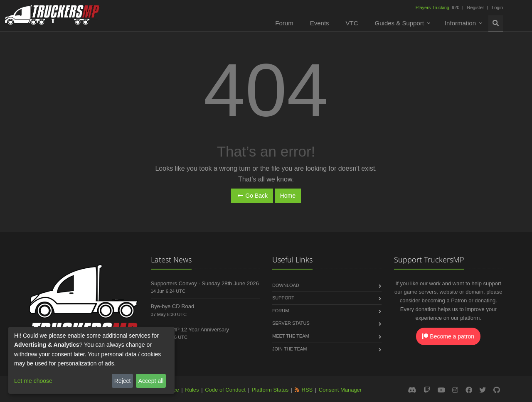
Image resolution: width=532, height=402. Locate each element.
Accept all (151, 381)
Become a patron (448, 336)
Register (475, 7)
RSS (307, 390)
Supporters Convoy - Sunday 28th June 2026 (205, 283)
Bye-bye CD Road (173, 306)
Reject (123, 381)
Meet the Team (291, 336)
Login (497, 7)
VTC (352, 23)
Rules (192, 390)
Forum (284, 23)
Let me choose (33, 381)
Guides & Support (399, 23)
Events (320, 23)
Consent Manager (340, 390)
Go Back (252, 196)
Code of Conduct (225, 390)
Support (283, 298)
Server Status (291, 323)
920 (438, 7)
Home (288, 196)
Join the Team (289, 349)
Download (286, 285)
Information (460, 23)
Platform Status (270, 390)
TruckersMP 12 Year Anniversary (190, 330)
